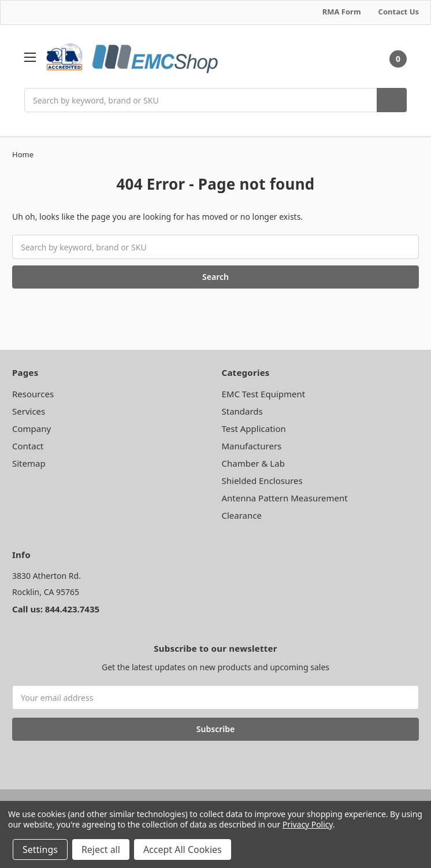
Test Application (254, 429)
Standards (242, 411)
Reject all (101, 849)
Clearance (242, 515)
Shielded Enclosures (262, 481)
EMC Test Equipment (264, 394)
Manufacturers (252, 446)
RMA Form (342, 12)
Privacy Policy (308, 824)
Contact (28, 446)
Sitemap (29, 463)
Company (31, 429)
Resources (33, 394)
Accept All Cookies (183, 849)
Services (29, 411)
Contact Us (399, 12)
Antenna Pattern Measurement (285, 498)
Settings (40, 849)
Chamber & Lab (253, 463)
